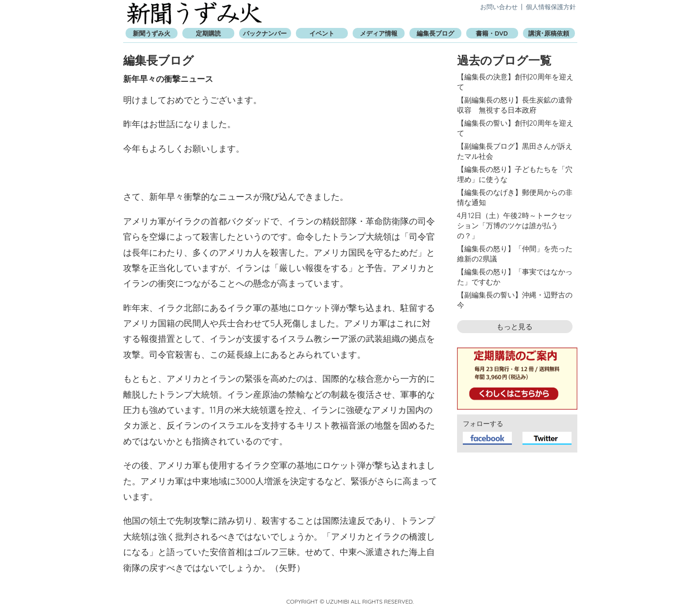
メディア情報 (379, 33)
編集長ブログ (435, 33)
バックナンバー (265, 33)
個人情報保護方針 (551, 7)
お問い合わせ (499, 7)
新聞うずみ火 (194, 13)
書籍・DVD (492, 33)
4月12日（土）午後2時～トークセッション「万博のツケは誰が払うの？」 (515, 226)
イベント (322, 33)
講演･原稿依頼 (549, 33)
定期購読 (208, 33)
